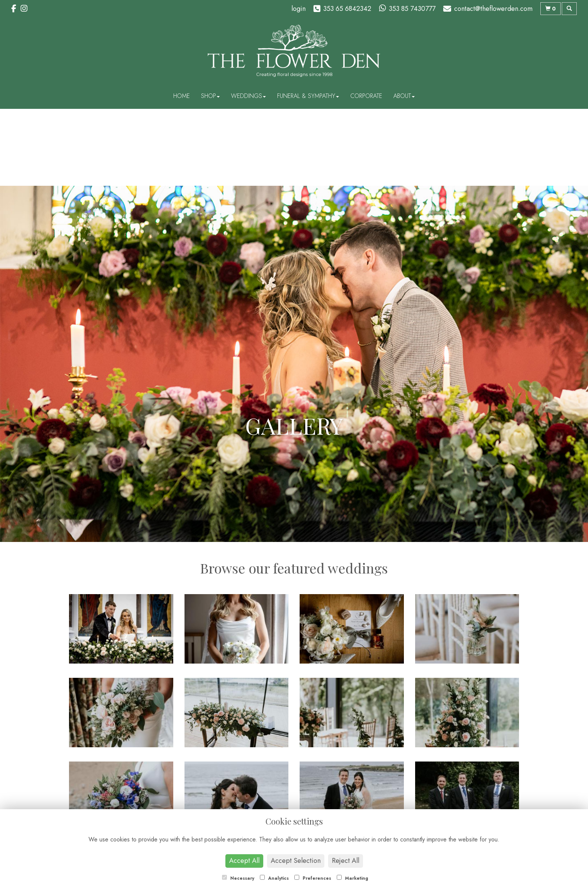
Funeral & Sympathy (308, 96)
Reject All (346, 861)
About (404, 96)
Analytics (274, 878)
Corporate (366, 96)
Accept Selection (296, 861)
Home (181, 96)
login (298, 9)
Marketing (352, 878)
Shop (210, 96)
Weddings (248, 96)
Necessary (238, 878)
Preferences (313, 878)
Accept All (244, 861)
